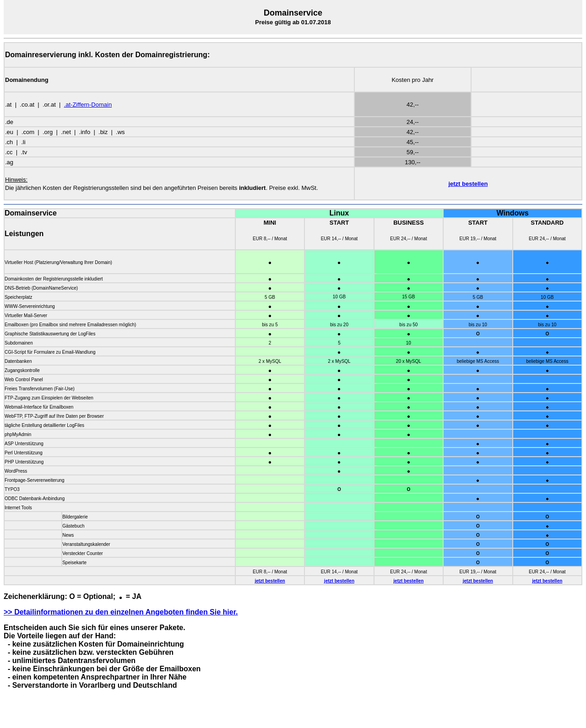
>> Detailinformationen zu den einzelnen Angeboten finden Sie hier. (121, 612)
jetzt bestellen (468, 184)
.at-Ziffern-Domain (88, 105)
